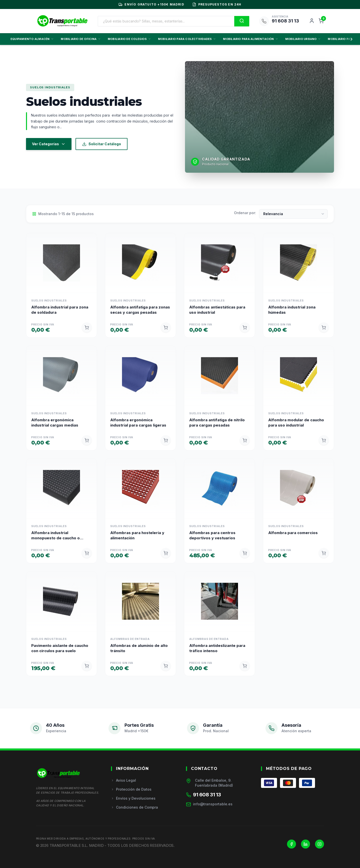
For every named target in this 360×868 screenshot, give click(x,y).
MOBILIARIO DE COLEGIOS (129, 39)
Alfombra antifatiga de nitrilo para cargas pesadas (217, 423)
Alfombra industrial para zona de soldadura (60, 310)
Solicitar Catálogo (101, 144)
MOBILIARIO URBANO (303, 39)
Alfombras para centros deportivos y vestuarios (212, 535)
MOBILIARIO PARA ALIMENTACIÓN (250, 39)
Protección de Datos (131, 789)
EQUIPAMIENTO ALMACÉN (32, 39)
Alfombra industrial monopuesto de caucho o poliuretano (55, 535)
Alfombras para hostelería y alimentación (137, 535)
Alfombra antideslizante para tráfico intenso (217, 648)
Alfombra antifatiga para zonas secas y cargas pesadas (140, 310)
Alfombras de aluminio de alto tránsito (139, 648)
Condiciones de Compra (134, 807)
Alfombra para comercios (293, 533)
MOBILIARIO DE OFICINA (81, 39)
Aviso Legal (123, 780)
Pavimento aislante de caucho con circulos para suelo (60, 648)
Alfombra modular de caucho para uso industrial (296, 423)
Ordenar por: (245, 213)
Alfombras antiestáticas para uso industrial (217, 310)
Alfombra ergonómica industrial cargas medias (55, 423)
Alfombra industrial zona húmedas (292, 310)
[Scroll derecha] (350, 39)
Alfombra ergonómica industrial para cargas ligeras (138, 423)
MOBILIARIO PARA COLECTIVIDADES (187, 39)
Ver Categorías (49, 144)
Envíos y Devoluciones (133, 798)
